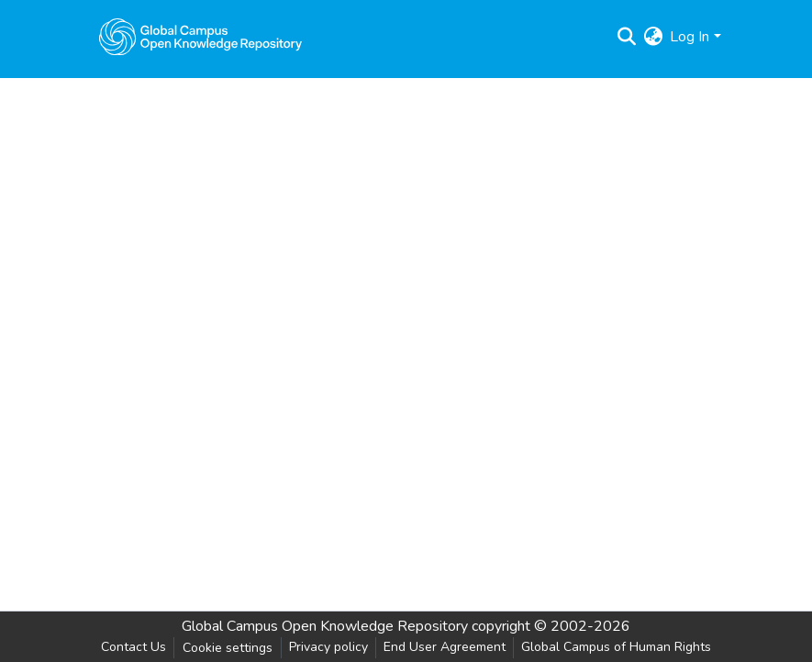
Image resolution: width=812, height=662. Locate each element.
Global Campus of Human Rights (616, 647)
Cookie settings (228, 648)
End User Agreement (445, 647)
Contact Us (133, 647)
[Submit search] (626, 37)
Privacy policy (328, 647)
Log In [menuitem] (690, 37)
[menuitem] (653, 37)
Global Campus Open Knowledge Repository (325, 626)
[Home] (201, 37)
